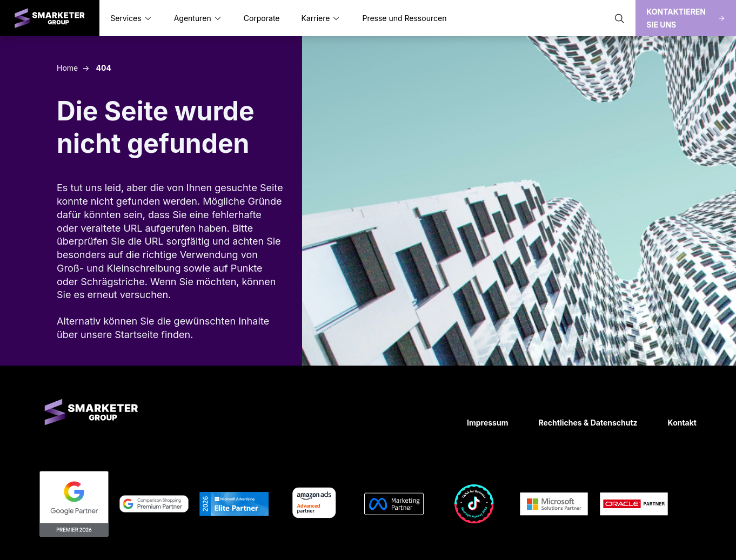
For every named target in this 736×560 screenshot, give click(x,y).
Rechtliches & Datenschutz (588, 423)
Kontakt (682, 423)
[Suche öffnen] (619, 18)
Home (67, 68)
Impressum (487, 423)
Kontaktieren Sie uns (686, 18)
